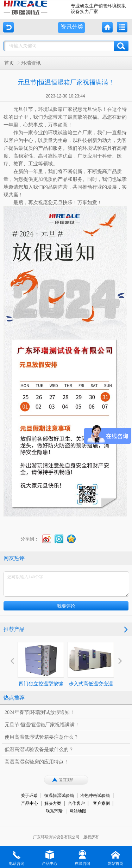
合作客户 (76, 803)
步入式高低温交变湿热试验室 (91, 671)
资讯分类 (72, 27)
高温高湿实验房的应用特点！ (37, 762)
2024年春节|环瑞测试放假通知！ (40, 712)
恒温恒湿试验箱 (59, 796)
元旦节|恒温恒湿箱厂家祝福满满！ (42, 725)
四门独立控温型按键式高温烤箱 (41, 671)
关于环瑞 (29, 796)
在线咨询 (82, 857)
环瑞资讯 (31, 63)
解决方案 (53, 803)
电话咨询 (17, 857)
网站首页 (115, 857)
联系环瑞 (54, 811)
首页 (9, 63)
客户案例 (101, 803)
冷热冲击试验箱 (95, 796)
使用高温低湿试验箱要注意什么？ (42, 737)
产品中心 (30, 803)
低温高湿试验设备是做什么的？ (39, 749)
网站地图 (78, 811)
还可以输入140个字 (66, 584)
